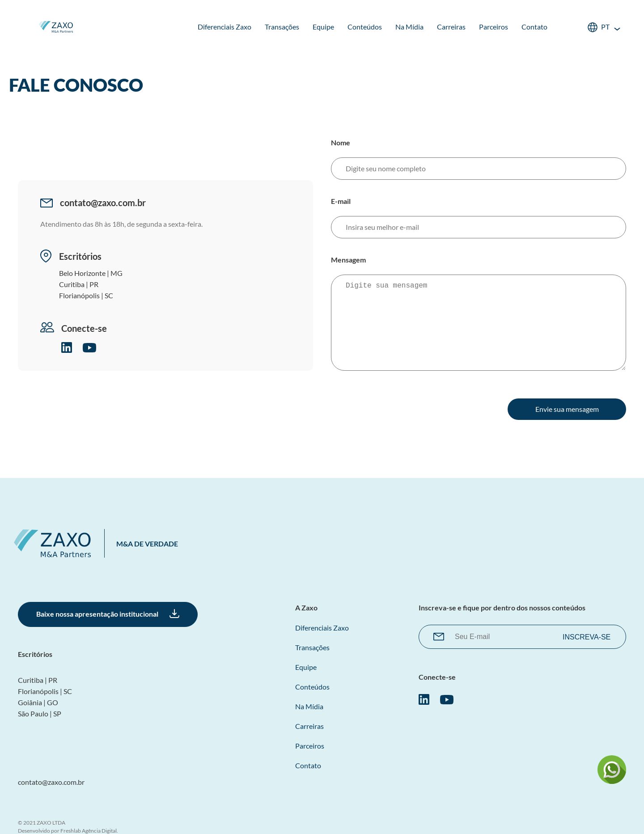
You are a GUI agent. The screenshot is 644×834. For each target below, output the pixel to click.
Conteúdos (365, 27)
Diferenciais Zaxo (225, 27)
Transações (282, 27)
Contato (534, 27)
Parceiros (494, 27)
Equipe (323, 27)
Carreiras (451, 27)
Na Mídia (409, 27)
